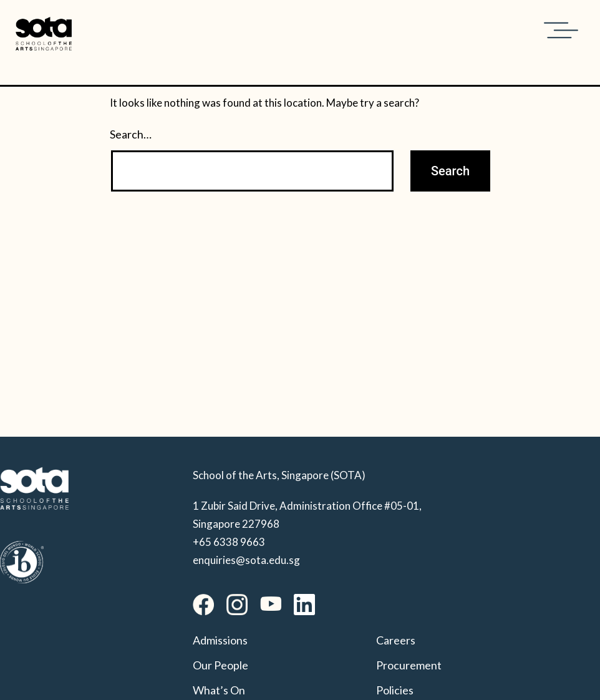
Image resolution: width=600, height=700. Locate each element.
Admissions (220, 640)
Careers (396, 640)
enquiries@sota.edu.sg (246, 560)
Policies (395, 690)
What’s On (219, 690)
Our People (220, 665)
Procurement (409, 665)
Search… (131, 134)
